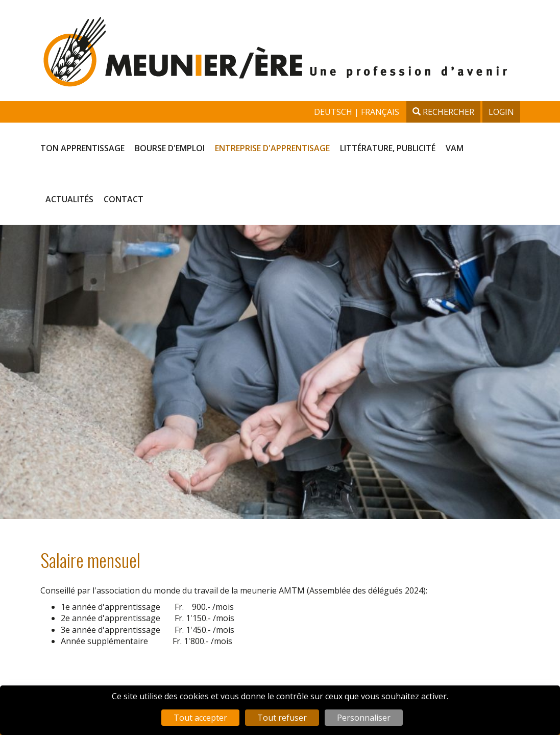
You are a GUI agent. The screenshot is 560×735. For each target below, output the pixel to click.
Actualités (69, 199)
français (380, 112)
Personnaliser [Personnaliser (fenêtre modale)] (364, 718)
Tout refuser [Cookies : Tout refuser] (282, 718)
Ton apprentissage (82, 148)
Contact (124, 199)
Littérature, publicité (388, 148)
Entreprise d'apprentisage (272, 148)
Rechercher (443, 112)
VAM (455, 148)
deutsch (334, 112)
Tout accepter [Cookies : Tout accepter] (200, 718)
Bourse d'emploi (170, 148)
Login (501, 112)
